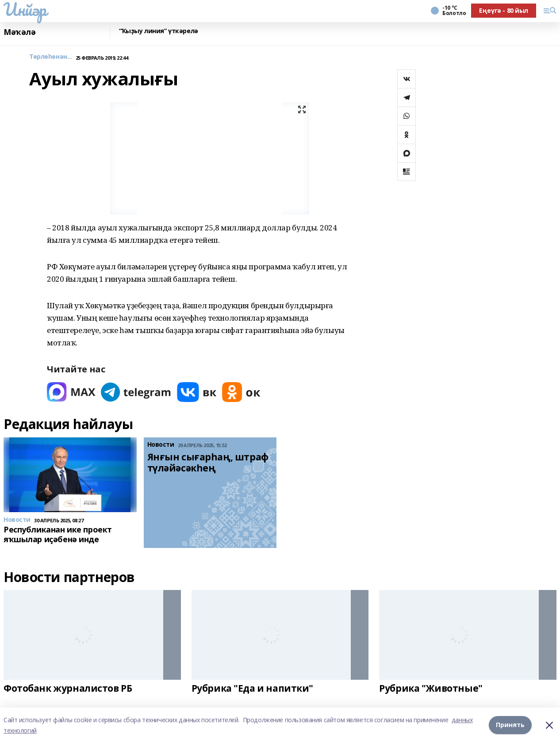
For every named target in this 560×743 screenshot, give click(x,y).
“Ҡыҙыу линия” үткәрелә (159, 31)
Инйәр (25, 9)
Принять (510, 725)
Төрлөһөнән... (51, 57)
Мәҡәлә (19, 32)
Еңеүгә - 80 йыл (504, 10)
